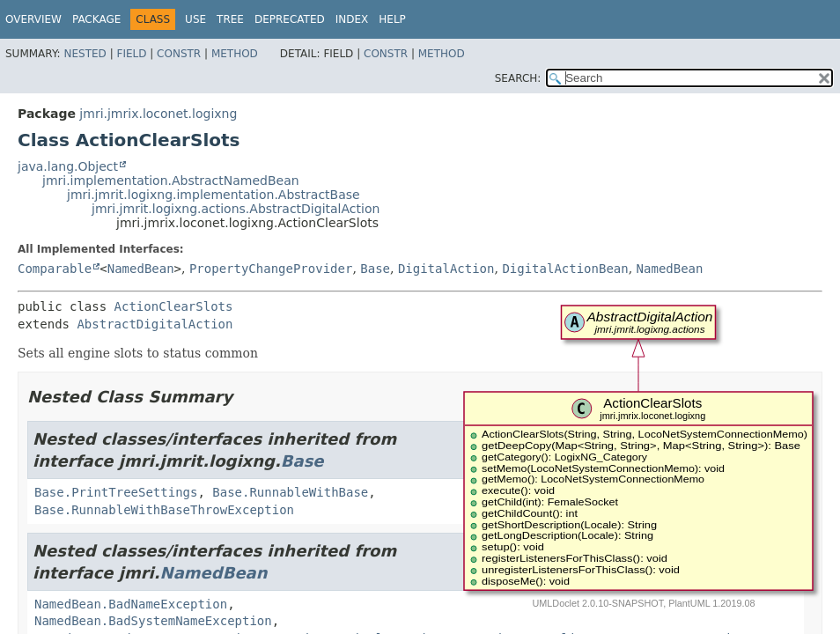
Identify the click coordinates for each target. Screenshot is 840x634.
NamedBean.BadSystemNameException (153, 621)
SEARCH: (518, 78)
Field (131, 54)
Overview (33, 19)
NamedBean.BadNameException (131, 604)
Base (375, 269)
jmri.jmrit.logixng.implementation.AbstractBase (214, 195)
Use (195, 19)
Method (235, 54)
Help (392, 19)
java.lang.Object (68, 166)
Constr (179, 54)
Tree (230, 19)
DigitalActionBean (565, 269)
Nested (85, 54)
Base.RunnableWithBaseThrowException (164, 510)
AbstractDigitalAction (155, 324)
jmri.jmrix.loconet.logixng (158, 114)
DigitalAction (446, 269)
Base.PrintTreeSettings (116, 492)
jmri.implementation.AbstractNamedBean (171, 181)
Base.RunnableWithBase (290, 492)
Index (352, 19)
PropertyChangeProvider (271, 269)
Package (96, 19)
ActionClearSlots (174, 306)
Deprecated (290, 19)
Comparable (55, 269)
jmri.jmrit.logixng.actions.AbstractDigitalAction (236, 209)
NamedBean (141, 269)
